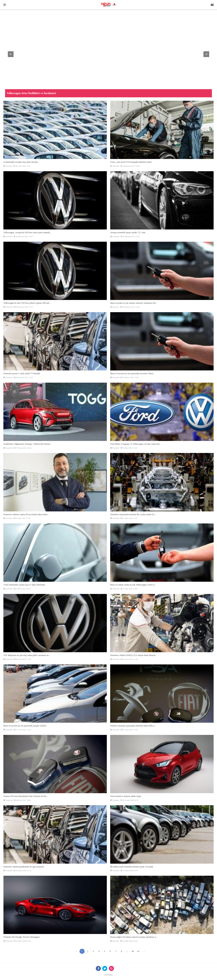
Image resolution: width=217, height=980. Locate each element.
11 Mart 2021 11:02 (129, 589)
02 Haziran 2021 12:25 (23, 377)
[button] (11, 54)
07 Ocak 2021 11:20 (22, 730)
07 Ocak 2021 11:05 (129, 730)
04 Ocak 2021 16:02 (22, 800)
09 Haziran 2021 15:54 (23, 307)
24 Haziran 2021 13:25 (130, 236)
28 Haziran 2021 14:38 (130, 166)
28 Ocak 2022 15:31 (22, 166)
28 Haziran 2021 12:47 (23, 236)
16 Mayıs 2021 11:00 (129, 377)
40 (133, 951)
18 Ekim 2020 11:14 (22, 870)
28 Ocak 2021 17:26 (22, 659)
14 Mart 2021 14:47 (22, 589)
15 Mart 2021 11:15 (129, 518)
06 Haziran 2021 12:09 (130, 307)
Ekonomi (8, 166)
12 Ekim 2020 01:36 (22, 941)
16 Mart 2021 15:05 (129, 448)
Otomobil (115, 166)
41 (138, 951)
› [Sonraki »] (144, 951)
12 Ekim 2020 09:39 (129, 870)
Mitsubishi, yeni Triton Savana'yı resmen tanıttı (34, 93)
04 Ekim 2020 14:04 (129, 941)
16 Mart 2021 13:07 (22, 518)
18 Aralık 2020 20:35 (130, 800)
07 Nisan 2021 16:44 (23, 448)
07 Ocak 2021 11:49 (129, 659)
